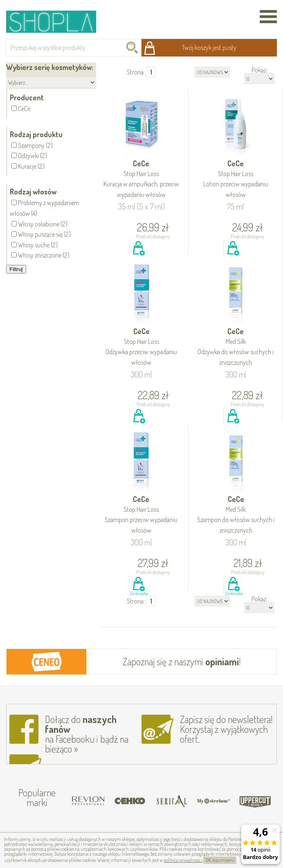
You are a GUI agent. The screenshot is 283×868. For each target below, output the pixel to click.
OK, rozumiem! (220, 860)
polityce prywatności (183, 860)
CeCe (141, 179)
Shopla (57, 21)
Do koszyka (139, 258)
